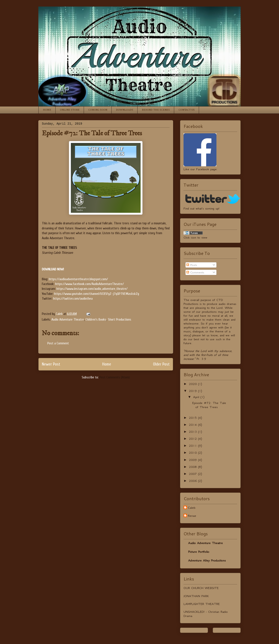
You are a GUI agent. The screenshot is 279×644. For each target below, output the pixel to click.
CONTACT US (187, 110)
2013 (194, 432)
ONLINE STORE (70, 110)
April (197, 397)
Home (107, 364)
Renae (192, 516)
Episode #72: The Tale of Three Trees (209, 405)
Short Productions (120, 319)
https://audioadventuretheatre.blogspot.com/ (78, 279)
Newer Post (51, 364)
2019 (194, 391)
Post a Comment (58, 343)
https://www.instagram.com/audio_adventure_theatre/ (92, 289)
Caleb (192, 508)
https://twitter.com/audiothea (73, 299)
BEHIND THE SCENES (156, 110)
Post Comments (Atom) (115, 377)
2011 (194, 446)
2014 (194, 425)
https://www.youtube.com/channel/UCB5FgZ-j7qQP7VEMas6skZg (97, 294)
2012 (194, 439)
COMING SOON (98, 110)
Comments (195, 272)
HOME (47, 110)
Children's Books (96, 319)
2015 (194, 418)
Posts (192, 265)
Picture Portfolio (199, 552)
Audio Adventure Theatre (68, 319)
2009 (194, 460)
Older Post (161, 364)
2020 (194, 384)
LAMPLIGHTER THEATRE (202, 604)
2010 (194, 453)
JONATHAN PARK (196, 596)
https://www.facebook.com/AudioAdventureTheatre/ (89, 284)
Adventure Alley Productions (207, 560)
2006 (194, 481)
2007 (194, 474)
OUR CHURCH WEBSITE (201, 588)
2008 (194, 467)
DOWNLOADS (125, 110)
